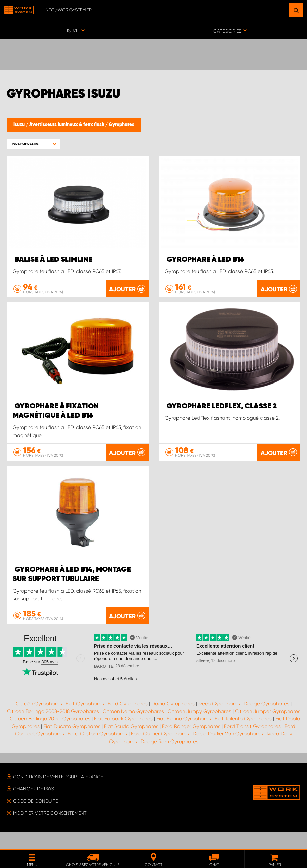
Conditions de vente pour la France (58, 794)
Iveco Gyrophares (219, 720)
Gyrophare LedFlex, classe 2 (222, 423)
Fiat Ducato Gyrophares (72, 743)
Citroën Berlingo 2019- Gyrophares (50, 735)
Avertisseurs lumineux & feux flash (67, 125)
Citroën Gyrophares (39, 720)
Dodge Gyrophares (266, 720)
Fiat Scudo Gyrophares (131, 743)
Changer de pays (34, 806)
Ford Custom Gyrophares (97, 751)
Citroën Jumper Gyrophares (268, 728)
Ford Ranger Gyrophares (191, 743)
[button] (34, 144)
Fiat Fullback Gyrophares (123, 735)
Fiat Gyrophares (85, 720)
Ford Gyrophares (128, 720)
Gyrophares (121, 125)
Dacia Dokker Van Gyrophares (228, 751)
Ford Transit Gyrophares (252, 743)
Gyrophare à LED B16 (205, 260)
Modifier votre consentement (50, 830)
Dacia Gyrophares (173, 720)
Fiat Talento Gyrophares (243, 735)
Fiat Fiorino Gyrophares (184, 735)
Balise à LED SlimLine (54, 260)
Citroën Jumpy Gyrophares (199, 728)
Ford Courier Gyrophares (160, 751)
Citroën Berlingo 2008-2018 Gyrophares (53, 728)
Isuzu (20, 125)
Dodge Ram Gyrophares (169, 758)
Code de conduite (35, 818)
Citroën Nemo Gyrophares (133, 728)
